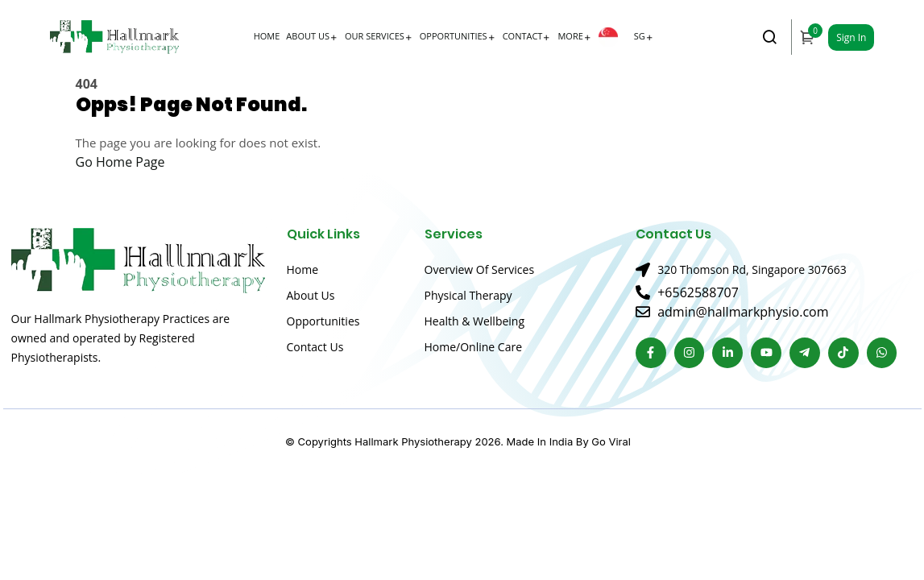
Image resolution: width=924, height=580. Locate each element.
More (570, 36)
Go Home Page (120, 162)
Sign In (851, 37)
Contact (523, 36)
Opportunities (454, 36)
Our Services (375, 36)
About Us (308, 36)
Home (267, 36)
